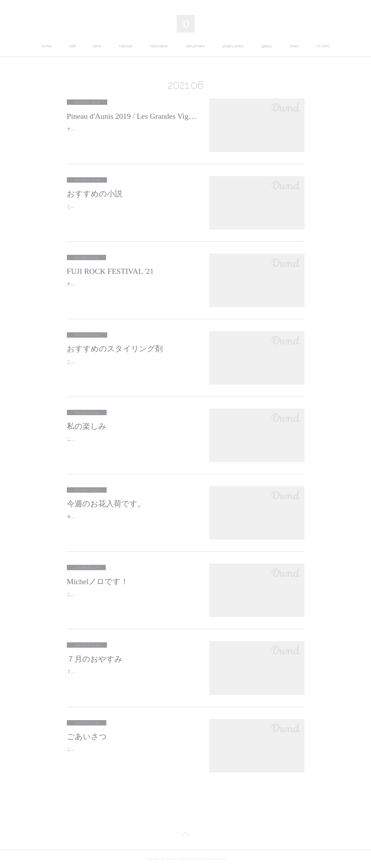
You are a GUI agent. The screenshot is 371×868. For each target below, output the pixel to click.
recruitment (195, 46)
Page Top (185, 835)
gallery (267, 46)
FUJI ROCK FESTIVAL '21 (110, 271)
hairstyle (126, 46)
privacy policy (233, 46)
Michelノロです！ (98, 582)
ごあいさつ (87, 737)
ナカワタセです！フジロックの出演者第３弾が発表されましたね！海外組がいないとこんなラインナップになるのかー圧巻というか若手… (131, 288)
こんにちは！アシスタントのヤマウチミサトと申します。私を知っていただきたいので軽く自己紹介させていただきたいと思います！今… (131, 753)
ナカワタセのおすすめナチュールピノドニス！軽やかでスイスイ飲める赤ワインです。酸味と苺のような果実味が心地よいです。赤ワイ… (131, 133)
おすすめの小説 (95, 194)
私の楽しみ (87, 426)
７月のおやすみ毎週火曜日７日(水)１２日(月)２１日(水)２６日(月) (128, 672)
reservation (159, 46)
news (294, 46)
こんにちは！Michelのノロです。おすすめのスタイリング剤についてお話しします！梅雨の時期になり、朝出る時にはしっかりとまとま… (131, 365)
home (46, 46)
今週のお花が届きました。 (92, 517)
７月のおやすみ (95, 659)
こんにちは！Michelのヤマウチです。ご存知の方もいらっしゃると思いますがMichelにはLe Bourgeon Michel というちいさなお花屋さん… (131, 443)
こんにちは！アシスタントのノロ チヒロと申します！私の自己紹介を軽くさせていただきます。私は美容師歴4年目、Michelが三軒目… (131, 598)
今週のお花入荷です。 (106, 504)
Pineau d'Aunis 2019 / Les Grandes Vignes (132, 116)
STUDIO (323, 46)
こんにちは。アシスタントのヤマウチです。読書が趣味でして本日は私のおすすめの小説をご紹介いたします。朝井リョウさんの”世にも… (132, 210)
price (97, 46)
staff (72, 46)
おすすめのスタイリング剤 (115, 349)
